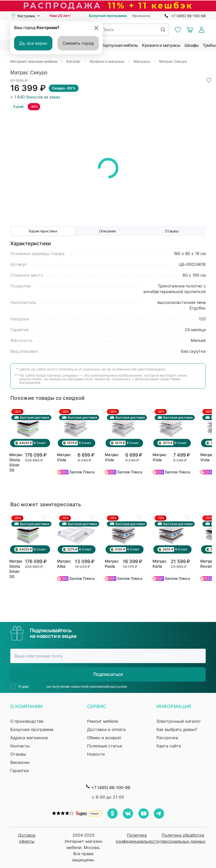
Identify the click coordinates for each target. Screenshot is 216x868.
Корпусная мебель (120, 45)
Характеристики (43, 231)
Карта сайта (169, 746)
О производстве (27, 721)
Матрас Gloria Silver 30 (16, 462)
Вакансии (20, 762)
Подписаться (108, 674)
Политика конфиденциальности (137, 838)
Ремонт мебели (103, 721)
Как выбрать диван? (177, 729)
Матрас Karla (160, 564)
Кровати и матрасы (161, 45)
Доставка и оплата (106, 729)
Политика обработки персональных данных (183, 838)
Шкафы (191, 45)
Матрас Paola (112, 564)
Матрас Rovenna (208, 564)
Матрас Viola (64, 457)
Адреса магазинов (29, 738)
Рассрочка (167, 738)
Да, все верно (33, 43)
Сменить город (78, 43)
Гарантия (20, 771)
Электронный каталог (179, 721)
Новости (96, 754)
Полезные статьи (105, 746)
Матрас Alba (64, 564)
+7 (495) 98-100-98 (188, 16)
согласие (38, 686)
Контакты (20, 746)
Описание (107, 231)
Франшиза (141, 16)
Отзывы (172, 231)
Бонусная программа (108, 16)
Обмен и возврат (104, 738)
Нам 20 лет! (60, 16)
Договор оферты (27, 838)
